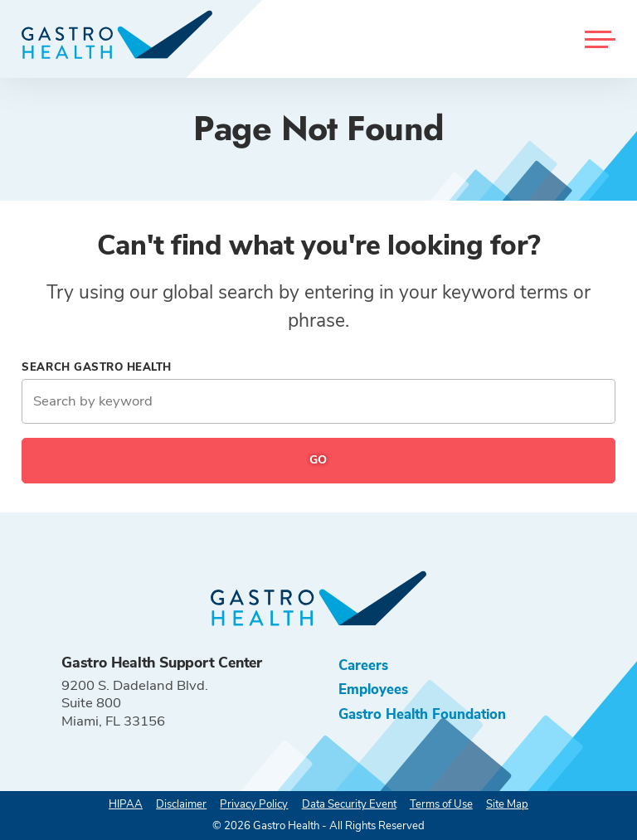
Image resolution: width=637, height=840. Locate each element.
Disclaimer (181, 804)
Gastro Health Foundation (422, 714)
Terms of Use (441, 804)
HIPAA (126, 804)
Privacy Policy (254, 804)
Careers (363, 665)
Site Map (507, 804)
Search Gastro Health (97, 367)
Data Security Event (349, 804)
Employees (373, 689)
